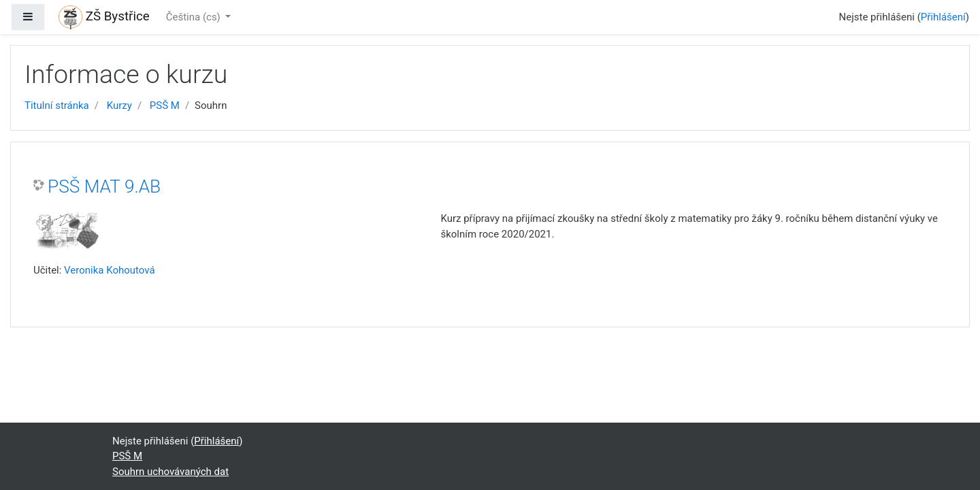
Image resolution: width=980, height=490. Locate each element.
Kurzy (119, 105)
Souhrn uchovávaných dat (170, 472)
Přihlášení (943, 17)
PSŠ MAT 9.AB (104, 186)
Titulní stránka (57, 105)
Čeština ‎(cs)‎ (195, 17)
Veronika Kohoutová (109, 270)
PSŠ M (165, 105)
